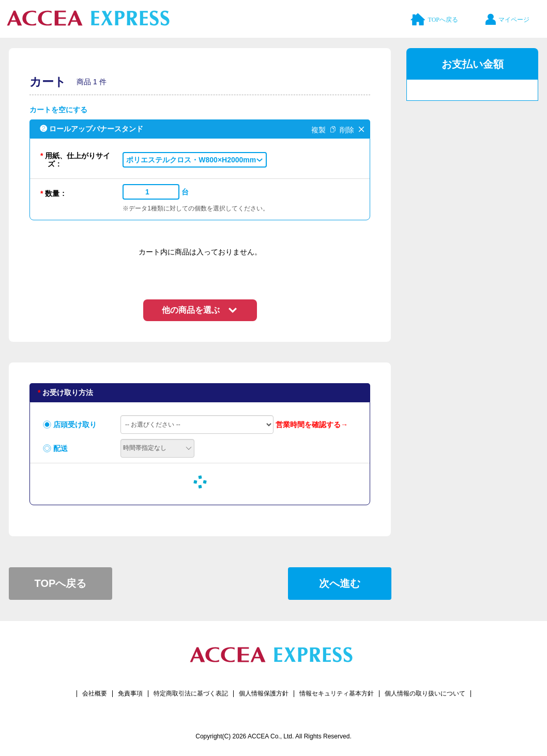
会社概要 (95, 693)
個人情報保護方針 (264, 693)
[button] (195, 160)
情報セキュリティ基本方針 (337, 693)
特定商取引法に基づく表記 (191, 693)
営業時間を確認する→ (312, 425)
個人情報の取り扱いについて (425, 693)
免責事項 (130, 693)
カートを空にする (58, 110)
